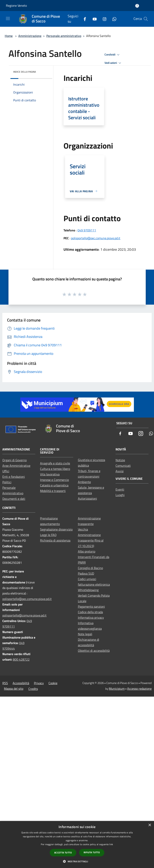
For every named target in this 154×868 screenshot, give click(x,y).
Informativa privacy (91, 617)
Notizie (120, 460)
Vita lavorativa (50, 474)
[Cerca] (146, 19)
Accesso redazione (139, 689)
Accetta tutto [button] (63, 853)
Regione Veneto (16, 6)
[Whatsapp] (113, 19)
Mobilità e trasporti (53, 491)
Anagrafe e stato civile (55, 463)
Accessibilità (21, 683)
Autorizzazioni (87, 498)
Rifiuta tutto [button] (92, 852)
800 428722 (21, 659)
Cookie (53, 683)
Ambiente (84, 482)
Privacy (39, 683)
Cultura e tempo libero (55, 469)
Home (9, 36)
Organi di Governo (14, 460)
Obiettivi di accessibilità (94, 651)
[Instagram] (103, 19)
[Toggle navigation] (8, 18)
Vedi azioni (113, 63)
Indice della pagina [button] (25, 72)
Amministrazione (30, 36)
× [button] (150, 825)
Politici (7, 482)
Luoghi (120, 495)
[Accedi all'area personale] (137, 6)
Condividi (113, 55)
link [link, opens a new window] (111, 844)
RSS (5, 683)
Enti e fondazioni (14, 477)
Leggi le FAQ (48, 535)
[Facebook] (83, 19)
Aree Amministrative (16, 466)
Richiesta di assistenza (55, 540)
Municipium (117, 689)
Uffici (6, 471)
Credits (33, 689)
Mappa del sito (14, 689)
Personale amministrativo (64, 36)
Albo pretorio (87, 551)
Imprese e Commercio (54, 480)
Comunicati (123, 466)
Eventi (120, 489)
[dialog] (77, 844)
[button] (77, 861)
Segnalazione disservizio (56, 529)
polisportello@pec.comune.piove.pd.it (96, 238)
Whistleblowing (88, 590)
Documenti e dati (14, 499)
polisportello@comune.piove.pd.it (24, 615)
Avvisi (120, 471)
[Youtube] (93, 19)
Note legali (85, 634)
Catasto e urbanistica (54, 485)
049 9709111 (87, 230)
